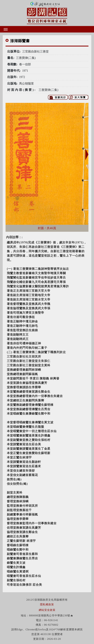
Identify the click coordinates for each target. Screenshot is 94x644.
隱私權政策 (47, 604)
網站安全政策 (47, 610)
